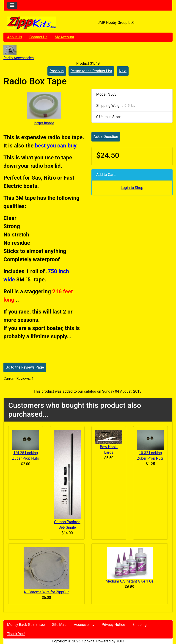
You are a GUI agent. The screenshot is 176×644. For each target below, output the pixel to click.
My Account (65, 37)
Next (123, 71)
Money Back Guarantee (26, 625)
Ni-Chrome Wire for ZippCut (47, 592)
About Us (15, 37)
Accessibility (84, 625)
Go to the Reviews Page (25, 367)
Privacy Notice (113, 625)
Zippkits (88, 641)
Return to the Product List (91, 71)
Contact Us (38, 37)
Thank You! (16, 634)
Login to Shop (132, 188)
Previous (57, 71)
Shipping (140, 625)
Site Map (59, 625)
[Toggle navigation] (12, 5)
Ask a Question (106, 137)
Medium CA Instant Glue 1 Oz (129, 581)
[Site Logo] (32, 23)
